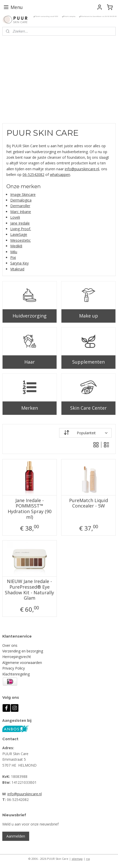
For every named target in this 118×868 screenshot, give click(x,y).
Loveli (15, 217)
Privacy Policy (14, 668)
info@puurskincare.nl (82, 169)
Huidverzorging (30, 316)
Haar (30, 362)
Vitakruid (17, 269)
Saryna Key (19, 263)
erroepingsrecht (18, 657)
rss (88, 859)
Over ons (10, 645)
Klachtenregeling (16, 674)
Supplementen (88, 362)
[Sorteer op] (85, 433)
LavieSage (19, 234)
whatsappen (60, 174)
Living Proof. (21, 229)
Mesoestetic (20, 240)
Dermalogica (21, 200)
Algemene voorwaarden (22, 663)
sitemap (77, 859)
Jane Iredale (20, 223)
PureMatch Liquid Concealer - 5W (89, 503)
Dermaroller (20, 206)
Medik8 (16, 246)
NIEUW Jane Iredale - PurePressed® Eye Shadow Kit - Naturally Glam (29, 590)
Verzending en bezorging (23, 651)
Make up (89, 316)
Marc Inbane (21, 212)
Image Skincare (23, 194)
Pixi (13, 257)
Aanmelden (16, 836)
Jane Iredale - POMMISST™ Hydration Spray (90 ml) (30, 509)
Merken (30, 408)
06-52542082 (33, 174)
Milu (14, 252)
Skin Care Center (88, 408)
